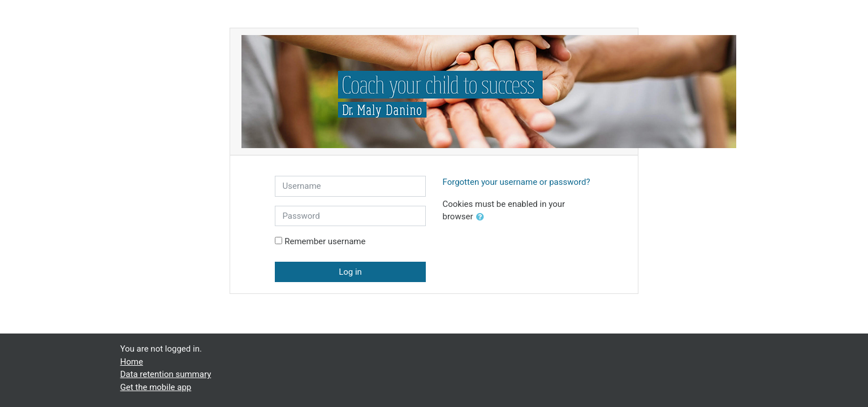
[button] (482, 217)
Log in (350, 272)
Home (132, 362)
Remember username (325, 241)
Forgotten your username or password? (517, 182)
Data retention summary (166, 374)
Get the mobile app (156, 387)
